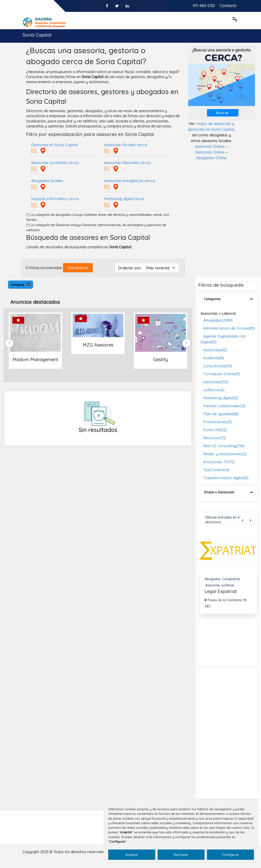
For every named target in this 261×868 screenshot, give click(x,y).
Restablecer (78, 268)
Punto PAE (215, 430)
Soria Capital (37, 35)
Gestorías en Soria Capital (54, 145)
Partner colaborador (224, 406)
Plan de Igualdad (221, 414)
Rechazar (181, 855)
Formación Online (222, 374)
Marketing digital (221, 398)
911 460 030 (204, 6)
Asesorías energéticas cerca (129, 181)
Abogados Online (211, 158)
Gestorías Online (210, 152)
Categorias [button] (212, 299)
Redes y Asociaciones (225, 454)
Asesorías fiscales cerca (125, 145)
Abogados (218, 320)
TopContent (216, 470)
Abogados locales (47, 181)
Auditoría (214, 358)
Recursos (215, 438)
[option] (228, 573)
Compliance (231, 579)
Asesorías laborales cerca (127, 163)
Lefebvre (214, 390)
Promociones (217, 422)
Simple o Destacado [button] (219, 492)
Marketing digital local (124, 199)
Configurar (231, 855)
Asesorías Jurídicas (220, 585)
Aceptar (132, 855)
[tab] (228, 300)
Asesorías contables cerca (55, 163)
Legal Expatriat (221, 591)
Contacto (228, 6)
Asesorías (215, 350)
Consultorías (218, 366)
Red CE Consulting (224, 446)
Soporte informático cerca (55, 199)
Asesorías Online (210, 146)
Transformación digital (226, 478)
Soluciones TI (219, 462)
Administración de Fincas (229, 328)
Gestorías (216, 382)
